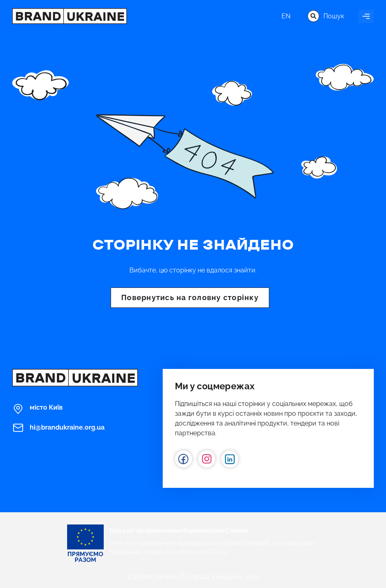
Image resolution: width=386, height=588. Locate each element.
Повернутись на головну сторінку (190, 297)
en (286, 16)
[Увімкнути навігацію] (366, 16)
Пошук (326, 16)
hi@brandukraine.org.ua (58, 428)
